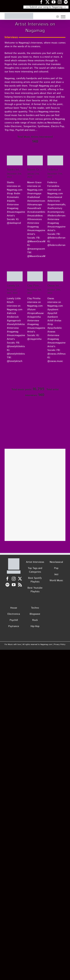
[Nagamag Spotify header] (67, 2)
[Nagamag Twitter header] (49, 2)
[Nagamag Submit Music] (35, 436)
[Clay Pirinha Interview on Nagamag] (35, 276)
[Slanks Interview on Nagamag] (15, 161)
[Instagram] (14, 579)
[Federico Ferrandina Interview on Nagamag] (55, 161)
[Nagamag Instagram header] (61, 2)
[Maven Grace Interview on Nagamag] (35, 161)
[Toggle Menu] (63, 17)
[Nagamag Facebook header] (42, 2)
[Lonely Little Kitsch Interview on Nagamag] (15, 276)
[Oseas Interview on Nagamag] (55, 276)
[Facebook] (7, 579)
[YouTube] (14, 585)
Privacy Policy (60, 644)
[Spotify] (7, 585)
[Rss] (20, 585)
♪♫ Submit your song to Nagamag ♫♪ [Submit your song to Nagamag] (46, 7)
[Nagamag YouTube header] (55, 2)
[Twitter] (20, 579)
